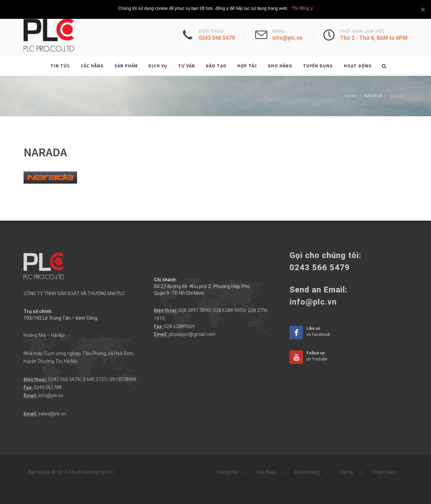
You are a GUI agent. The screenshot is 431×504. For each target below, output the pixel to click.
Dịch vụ (158, 66)
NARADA (373, 96)
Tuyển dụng (318, 66)
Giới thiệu (266, 472)
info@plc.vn (51, 396)
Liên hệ (346, 472)
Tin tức (60, 66)
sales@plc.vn (52, 414)
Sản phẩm (126, 66)
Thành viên (384, 472)
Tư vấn (187, 66)
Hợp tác (247, 66)
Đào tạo (216, 66)
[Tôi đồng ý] (423, 9)
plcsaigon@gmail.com (192, 334)
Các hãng (92, 66)
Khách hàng (307, 472)
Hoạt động (358, 66)
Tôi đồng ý (302, 8)
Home (351, 96)
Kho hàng (280, 66)
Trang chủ (227, 472)
